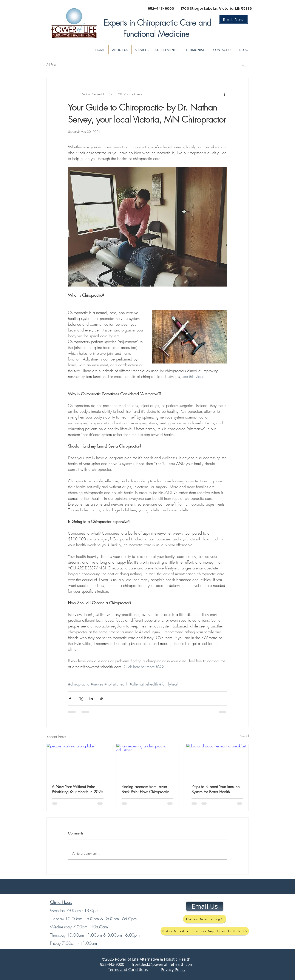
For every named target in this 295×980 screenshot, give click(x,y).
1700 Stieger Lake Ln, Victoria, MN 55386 (216, 8)
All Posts (51, 65)
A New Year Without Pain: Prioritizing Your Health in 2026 (77, 789)
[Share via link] (102, 699)
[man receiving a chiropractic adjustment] (147, 761)
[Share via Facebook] (70, 699)
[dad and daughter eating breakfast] (217, 761)
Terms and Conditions (128, 969)
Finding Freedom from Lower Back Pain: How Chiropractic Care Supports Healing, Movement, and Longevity (145, 789)
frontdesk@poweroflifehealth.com (163, 964)
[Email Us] (205, 906)
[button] (243, 65)
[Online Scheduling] (205, 919)
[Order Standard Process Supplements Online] (205, 931)
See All (244, 736)
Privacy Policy (173, 969)
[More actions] (225, 94)
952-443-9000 (161, 8)
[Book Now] (233, 19)
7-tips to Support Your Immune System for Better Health (215, 789)
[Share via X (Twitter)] (81, 699)
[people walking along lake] (78, 761)
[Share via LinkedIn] (91, 699)
